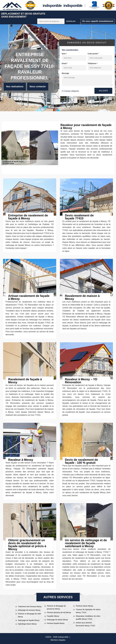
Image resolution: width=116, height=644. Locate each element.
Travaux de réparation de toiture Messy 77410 (88, 611)
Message (65, 73)
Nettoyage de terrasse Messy (29, 610)
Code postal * (93, 54)
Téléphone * (93, 63)
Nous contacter (38, 87)
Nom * (64, 54)
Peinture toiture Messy (84, 606)
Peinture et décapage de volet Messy (29, 615)
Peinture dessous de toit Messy (59, 612)
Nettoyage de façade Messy (29, 620)
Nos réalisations (15, 87)
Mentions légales (58, 640)
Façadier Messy (53, 616)
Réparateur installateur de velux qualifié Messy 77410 (88, 618)
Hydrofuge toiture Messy (27, 624)
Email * (65, 63)
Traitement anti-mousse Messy (30, 607)
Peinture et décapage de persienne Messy (56, 607)
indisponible (52, 6)
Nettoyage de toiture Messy (57, 620)
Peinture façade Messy (56, 623)
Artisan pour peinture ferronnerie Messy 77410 (85, 624)
